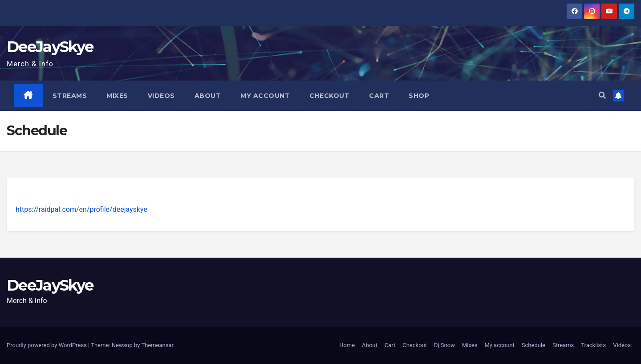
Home (347, 345)
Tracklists (593, 345)
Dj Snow (444, 345)
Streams (70, 96)
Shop (419, 96)
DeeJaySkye (50, 47)
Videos (161, 96)
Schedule (533, 345)
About (208, 96)
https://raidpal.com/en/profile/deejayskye (81, 209)
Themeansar (157, 345)
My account (265, 96)
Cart (379, 96)
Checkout (329, 96)
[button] (602, 95)
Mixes (117, 96)
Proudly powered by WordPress (47, 345)
